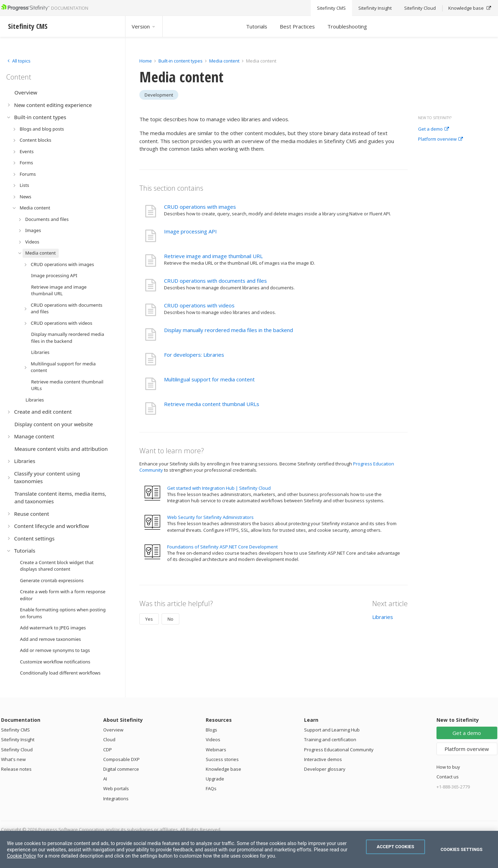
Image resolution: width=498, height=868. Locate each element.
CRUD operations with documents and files (215, 281)
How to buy (448, 767)
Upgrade (215, 779)
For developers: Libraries (194, 355)
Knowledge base (223, 769)
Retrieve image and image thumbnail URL (213, 256)
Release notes (16, 769)
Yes (149, 619)
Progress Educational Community (339, 750)
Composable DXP (121, 759)
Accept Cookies (395, 847)
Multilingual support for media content (209, 379)
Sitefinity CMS (15, 730)
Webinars (216, 750)
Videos (213, 739)
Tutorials (257, 26)
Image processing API (190, 231)
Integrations (116, 799)
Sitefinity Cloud (17, 750)
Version (144, 26)
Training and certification (330, 739)
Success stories (222, 759)
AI (105, 779)
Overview (113, 730)
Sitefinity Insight (18, 739)
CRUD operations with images (200, 207)
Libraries (383, 617)
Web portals (116, 788)
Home (146, 61)
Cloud (109, 739)
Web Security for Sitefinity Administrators (210, 517)
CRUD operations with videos (199, 305)
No (170, 619)
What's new (13, 759)
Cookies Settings (462, 849)
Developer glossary (325, 769)
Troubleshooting (347, 26)
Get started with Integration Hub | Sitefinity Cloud (219, 488)
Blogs (211, 730)
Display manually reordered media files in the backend (228, 330)
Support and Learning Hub (332, 730)
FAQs (211, 788)
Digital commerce (121, 769)
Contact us (448, 777)
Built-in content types (181, 61)
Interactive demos (323, 759)
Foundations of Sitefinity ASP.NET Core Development (222, 547)
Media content (224, 61)
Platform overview (440, 139)
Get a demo (434, 129)
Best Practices (297, 26)
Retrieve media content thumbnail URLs (212, 404)
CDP (108, 750)
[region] (249, 849)
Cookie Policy (22, 856)
